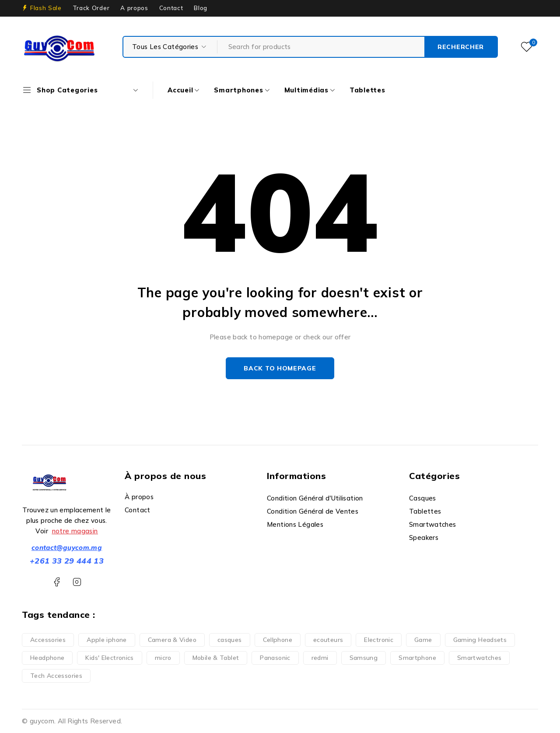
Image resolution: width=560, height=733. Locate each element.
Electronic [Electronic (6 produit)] (379, 640)
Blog (201, 8)
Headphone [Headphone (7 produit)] (47, 658)
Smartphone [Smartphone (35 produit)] (417, 658)
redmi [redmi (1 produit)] (320, 658)
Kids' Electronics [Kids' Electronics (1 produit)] (109, 658)
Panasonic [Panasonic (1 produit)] (275, 658)
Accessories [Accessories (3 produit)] (48, 640)
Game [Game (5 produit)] (423, 640)
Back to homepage (280, 368)
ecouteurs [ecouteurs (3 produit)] (328, 640)
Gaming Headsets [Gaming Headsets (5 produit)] (480, 640)
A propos (134, 8)
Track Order (91, 8)
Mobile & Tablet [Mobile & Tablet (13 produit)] (216, 658)
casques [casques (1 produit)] (230, 640)
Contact (171, 8)
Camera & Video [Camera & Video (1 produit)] (172, 640)
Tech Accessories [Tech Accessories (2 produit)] (56, 676)
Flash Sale (46, 8)
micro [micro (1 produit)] (163, 658)
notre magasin (75, 531)
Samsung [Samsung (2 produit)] (364, 658)
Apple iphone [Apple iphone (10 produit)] (107, 640)
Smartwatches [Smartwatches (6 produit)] (479, 658)
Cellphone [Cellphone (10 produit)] (278, 640)
